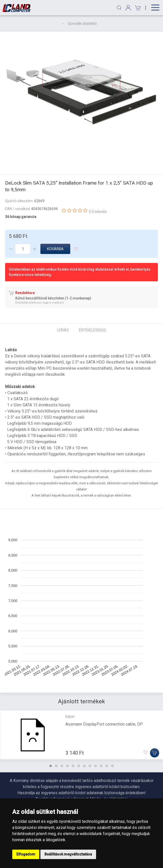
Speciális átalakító (82, 23)
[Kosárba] (155, 753)
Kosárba (55, 249)
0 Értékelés (98, 212)
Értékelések (93, 330)
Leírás (63, 330)
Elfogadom (26, 854)
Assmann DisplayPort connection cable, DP (104, 724)
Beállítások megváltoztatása (68, 854)
